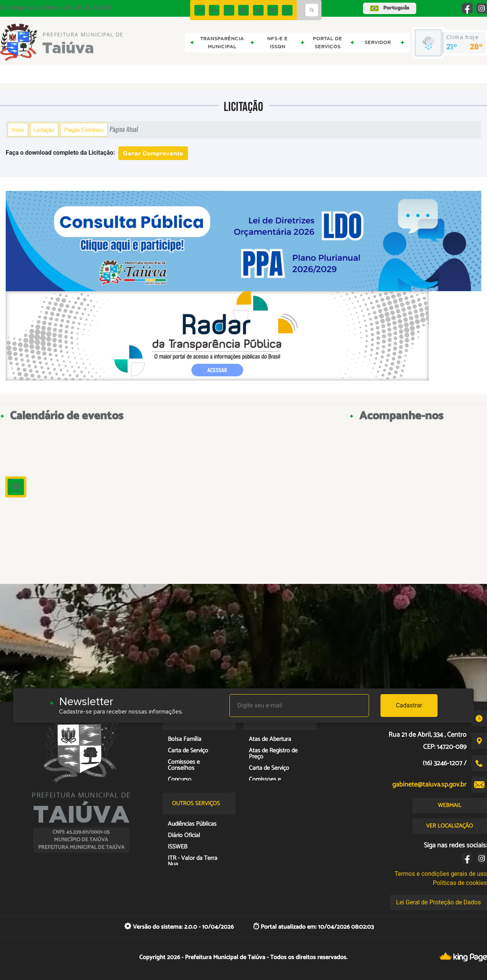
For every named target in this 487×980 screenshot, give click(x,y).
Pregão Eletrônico (84, 130)
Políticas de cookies (460, 883)
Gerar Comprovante (153, 153)
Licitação (44, 130)
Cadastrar (409, 705)
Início (18, 130)
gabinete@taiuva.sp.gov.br (429, 785)
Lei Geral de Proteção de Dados (438, 902)
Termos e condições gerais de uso (441, 874)
